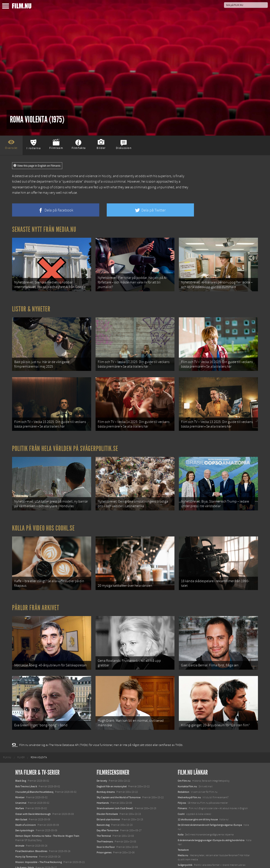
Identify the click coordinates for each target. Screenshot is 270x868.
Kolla (181, 821)
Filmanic (182, 795)
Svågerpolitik (185, 852)
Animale (20, 833)
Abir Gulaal (21, 806)
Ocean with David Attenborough (33, 801)
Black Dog (21, 768)
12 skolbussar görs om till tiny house (198, 806)
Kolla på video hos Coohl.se (43, 521)
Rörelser (20, 784)
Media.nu (183, 842)
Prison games (104, 839)
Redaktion (184, 779)
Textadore (183, 837)
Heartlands (103, 790)
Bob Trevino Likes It (26, 773)
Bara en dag (103, 812)
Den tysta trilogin (25, 817)
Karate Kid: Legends (26, 860)
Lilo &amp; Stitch (25, 854)
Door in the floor (106, 834)
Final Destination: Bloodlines (31, 838)
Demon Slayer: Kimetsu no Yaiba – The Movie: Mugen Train (47, 823)
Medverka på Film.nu (189, 784)
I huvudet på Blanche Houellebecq (34, 779)
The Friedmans (105, 828)
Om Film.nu (184, 768)
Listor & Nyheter (31, 307)
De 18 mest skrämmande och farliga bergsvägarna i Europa (210, 812)
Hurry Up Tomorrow (26, 844)
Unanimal (21, 790)
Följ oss (182, 790)
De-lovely (102, 768)
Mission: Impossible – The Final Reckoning (39, 849)
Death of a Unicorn (26, 812)
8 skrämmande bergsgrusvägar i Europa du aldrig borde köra (211, 827)
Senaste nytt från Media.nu (44, 229)
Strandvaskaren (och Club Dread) (115, 795)
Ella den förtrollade (107, 801)
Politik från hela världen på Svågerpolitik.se (65, 443)
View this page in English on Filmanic (37, 166)
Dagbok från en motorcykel (112, 773)
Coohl (181, 801)
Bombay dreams (106, 779)
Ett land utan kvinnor (108, 806)
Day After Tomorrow (108, 817)
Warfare (20, 795)
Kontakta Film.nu (187, 773)
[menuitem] (7, 744)
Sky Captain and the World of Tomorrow (119, 784)
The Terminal (104, 823)
